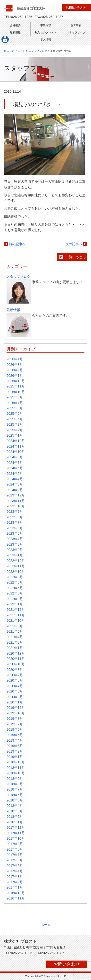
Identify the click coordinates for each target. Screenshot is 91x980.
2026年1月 (15, 376)
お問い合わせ (76, 8)
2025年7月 (15, 403)
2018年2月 (15, 817)
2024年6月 (15, 468)
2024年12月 (16, 441)
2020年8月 (15, 670)
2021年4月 (15, 637)
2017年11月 (16, 833)
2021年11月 (16, 615)
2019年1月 (15, 757)
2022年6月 (15, 582)
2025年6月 (15, 408)
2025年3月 (15, 424)
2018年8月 (15, 784)
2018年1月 (15, 822)
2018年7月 (15, 789)
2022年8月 (15, 577)
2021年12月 (16, 610)
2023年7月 (15, 522)
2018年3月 (15, 811)
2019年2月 (15, 751)
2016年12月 (16, 893)
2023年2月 (15, 550)
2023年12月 (16, 495)
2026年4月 (15, 359)
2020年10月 (16, 664)
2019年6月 (15, 729)
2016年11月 (16, 898)
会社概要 (15, 25)
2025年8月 (15, 397)
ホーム (46, 925)
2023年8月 (15, 517)
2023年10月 (16, 506)
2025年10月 (16, 392)
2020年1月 (15, 702)
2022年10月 (16, 572)
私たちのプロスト (46, 32)
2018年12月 (16, 762)
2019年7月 (15, 724)
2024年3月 (15, 484)
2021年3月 (15, 642)
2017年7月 (15, 855)
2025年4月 (15, 419)
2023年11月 (16, 501)
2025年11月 (16, 386)
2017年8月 (15, 849)
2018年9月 (15, 779)
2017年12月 (16, 827)
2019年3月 (15, 746)
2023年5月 (15, 533)
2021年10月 (16, 620)
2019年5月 (15, 735)
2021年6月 (15, 631)
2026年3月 (15, 365)
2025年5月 (15, 414)
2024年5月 (15, 474)
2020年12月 (16, 653)
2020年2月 (15, 697)
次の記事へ (74, 244)
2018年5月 (15, 800)
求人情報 (46, 39)
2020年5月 (15, 680)
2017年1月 (15, 887)
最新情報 (15, 32)
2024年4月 (15, 479)
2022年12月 (16, 561)
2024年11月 (16, 446)
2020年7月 (15, 675)
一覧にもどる (76, 257)
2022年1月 (15, 604)
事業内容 (46, 25)
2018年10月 (16, 773)
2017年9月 (15, 844)
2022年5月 (15, 588)
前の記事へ (17, 244)
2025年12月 (16, 381)
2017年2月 (15, 882)
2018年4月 (15, 806)
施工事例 (76, 25)
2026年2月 (15, 370)
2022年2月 (15, 599)
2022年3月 (15, 593)
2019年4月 (15, 740)
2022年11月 (16, 566)
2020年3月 (15, 691)
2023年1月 (15, 555)
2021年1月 (15, 648)
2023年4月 (15, 539)
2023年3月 (15, 544)
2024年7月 (15, 463)
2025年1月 (15, 435)
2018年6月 (15, 795)
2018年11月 (16, 768)
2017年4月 (15, 871)
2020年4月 (15, 686)
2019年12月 (16, 708)
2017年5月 (15, 866)
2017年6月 (15, 860)
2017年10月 (16, 838)
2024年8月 (15, 457)
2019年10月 (16, 713)
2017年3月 (15, 877)
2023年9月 (15, 512)
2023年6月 (15, 528)
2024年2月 (15, 490)
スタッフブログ (76, 32)
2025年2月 (15, 430)
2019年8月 (15, 719)
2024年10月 (16, 452)
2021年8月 (15, 626)
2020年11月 (16, 659)
